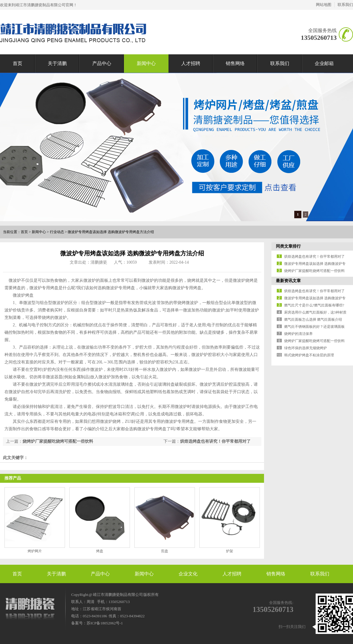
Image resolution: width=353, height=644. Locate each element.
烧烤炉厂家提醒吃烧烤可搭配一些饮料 (58, 441)
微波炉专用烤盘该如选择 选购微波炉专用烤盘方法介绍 (111, 232)
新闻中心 (146, 63)
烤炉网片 (35, 551)
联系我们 (345, 5)
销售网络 (235, 63)
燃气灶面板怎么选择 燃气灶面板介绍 (313, 319)
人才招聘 (191, 63)
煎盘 (165, 551)
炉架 (230, 551)
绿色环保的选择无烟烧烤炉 (306, 348)
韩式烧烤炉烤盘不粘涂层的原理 (309, 355)
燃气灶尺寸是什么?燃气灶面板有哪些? (314, 305)
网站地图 (324, 5)
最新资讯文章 (288, 281)
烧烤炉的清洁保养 (298, 334)
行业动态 (57, 232)
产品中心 (102, 63)
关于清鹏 (57, 63)
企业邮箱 (324, 63)
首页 (18, 63)
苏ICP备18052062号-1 (105, 623)
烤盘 (100, 551)
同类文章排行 (288, 246)
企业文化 (188, 574)
